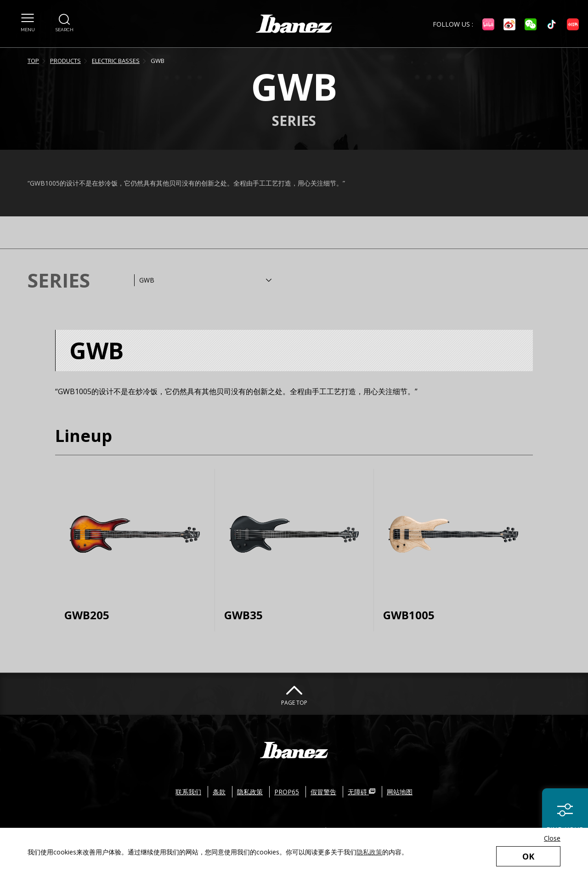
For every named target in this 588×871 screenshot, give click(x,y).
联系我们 (188, 792)
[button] (28, 18)
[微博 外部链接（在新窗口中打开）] (509, 24)
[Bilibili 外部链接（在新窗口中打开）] (488, 24)
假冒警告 (323, 792)
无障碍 (362, 792)
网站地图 (400, 792)
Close (552, 838)
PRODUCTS (65, 61)
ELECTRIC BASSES (116, 61)
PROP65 (287, 792)
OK (528, 856)
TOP (33, 61)
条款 (219, 792)
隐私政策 (369, 852)
